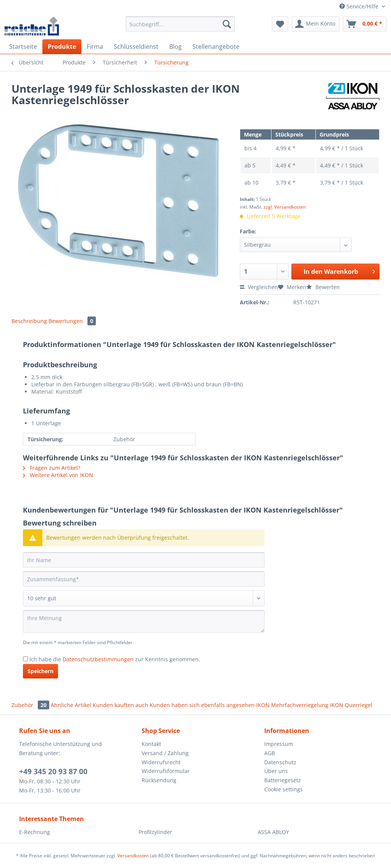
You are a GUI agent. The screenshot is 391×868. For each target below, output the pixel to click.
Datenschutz (280, 762)
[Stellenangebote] (216, 47)
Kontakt (151, 744)
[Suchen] (227, 24)
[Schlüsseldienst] (136, 47)
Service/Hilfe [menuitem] (360, 6)
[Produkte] (62, 47)
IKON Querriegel (351, 705)
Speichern (40, 671)
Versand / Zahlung (165, 753)
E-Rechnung (35, 832)
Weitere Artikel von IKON (58, 475)
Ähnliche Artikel (71, 705)
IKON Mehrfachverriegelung (292, 705)
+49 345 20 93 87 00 (53, 772)
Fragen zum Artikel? (52, 468)
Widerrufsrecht (161, 762)
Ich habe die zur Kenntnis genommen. (115, 659)
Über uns (276, 771)
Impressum (279, 744)
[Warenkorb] (365, 24)
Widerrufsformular (166, 771)
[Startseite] (23, 47)
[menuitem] (180, 28)
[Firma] (95, 47)
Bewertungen (72, 321)
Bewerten (323, 287)
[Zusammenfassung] (144, 579)
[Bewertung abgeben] (144, 598)
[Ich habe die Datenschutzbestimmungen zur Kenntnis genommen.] (25, 659)
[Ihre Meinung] (144, 621)
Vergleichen (259, 287)
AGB (270, 753)
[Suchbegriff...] (180, 24)
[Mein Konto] (316, 24)
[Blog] (175, 47)
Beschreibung (29, 321)
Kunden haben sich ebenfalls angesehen (202, 705)
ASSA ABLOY (273, 832)
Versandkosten (133, 856)
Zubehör (31, 705)
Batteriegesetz (283, 780)
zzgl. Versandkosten (285, 207)
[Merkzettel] (280, 24)
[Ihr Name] (144, 560)
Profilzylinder (155, 832)
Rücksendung (159, 780)
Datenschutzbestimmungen (98, 659)
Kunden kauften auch (120, 705)
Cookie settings (284, 789)
